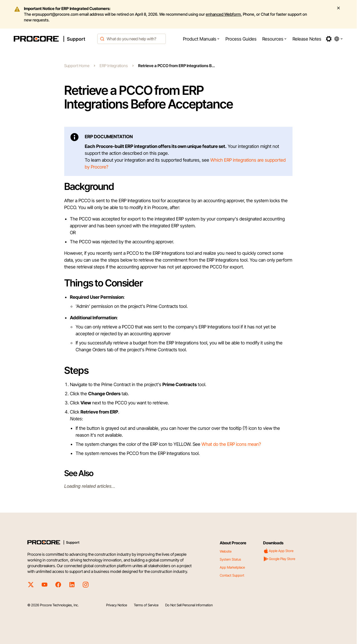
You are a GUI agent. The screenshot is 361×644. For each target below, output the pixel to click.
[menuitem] (201, 39)
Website (226, 551)
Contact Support (232, 575)
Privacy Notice (117, 605)
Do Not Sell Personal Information (189, 605)
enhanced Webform (223, 14)
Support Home (77, 66)
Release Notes (307, 39)
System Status (230, 559)
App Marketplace (232, 567)
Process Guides (241, 39)
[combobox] (132, 39)
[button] (201, 39)
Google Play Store (279, 559)
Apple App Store (278, 551)
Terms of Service (146, 605)
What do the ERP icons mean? (231, 444)
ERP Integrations (114, 66)
